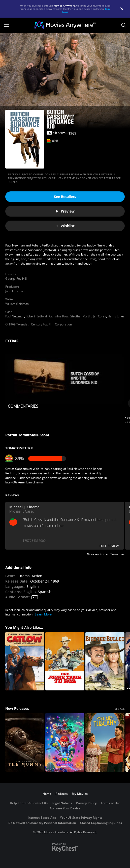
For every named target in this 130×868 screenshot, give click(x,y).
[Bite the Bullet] (105, 661)
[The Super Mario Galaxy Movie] (65, 742)
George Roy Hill (16, 279)
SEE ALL (120, 709)
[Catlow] (25, 661)
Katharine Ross (59, 316)
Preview (65, 211)
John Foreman (15, 291)
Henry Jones (116, 316)
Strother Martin (81, 316)
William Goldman (17, 304)
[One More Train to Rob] (65, 661)
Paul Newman (15, 316)
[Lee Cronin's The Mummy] (25, 742)
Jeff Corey (100, 316)
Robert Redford (36, 316)
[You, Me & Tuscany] (105, 742)
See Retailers (65, 197)
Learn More (43, 614)
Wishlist (65, 226)
